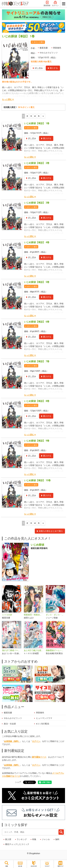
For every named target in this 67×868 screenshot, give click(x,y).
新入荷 (8, 839)
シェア (18, 782)
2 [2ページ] (27, 116)
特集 (34, 839)
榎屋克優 (44, 48)
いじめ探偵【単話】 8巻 (37, 401)
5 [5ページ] (39, 116)
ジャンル (46, 839)
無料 (57, 839)
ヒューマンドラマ (44, 718)
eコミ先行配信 (43, 724)
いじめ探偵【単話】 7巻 (37, 361)
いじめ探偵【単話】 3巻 (37, 203)
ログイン (55, 4)
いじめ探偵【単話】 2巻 (37, 163)
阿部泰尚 (57, 48)
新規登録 (47, 4)
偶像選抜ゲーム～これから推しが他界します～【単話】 (55, 650)
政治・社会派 (10, 724)
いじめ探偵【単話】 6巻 (37, 322)
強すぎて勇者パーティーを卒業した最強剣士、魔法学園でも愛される (12, 650)
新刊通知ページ (39, 757)
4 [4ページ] (35, 116)
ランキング (22, 839)
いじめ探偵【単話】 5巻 (37, 282)
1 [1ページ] (23, 116)
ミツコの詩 (7, 615)
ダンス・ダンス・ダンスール (55, 615)
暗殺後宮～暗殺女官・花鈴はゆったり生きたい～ (33, 615)
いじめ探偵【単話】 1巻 (37, 123)
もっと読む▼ (8, 99)
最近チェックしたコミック (17, 844)
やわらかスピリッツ (49, 53)
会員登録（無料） (12, 741)
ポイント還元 (39, 42)
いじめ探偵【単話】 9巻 (37, 441)
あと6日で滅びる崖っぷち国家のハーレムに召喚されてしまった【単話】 (33, 650)
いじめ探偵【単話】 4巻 (37, 242)
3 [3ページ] (31, 116)
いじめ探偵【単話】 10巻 (37, 480)
